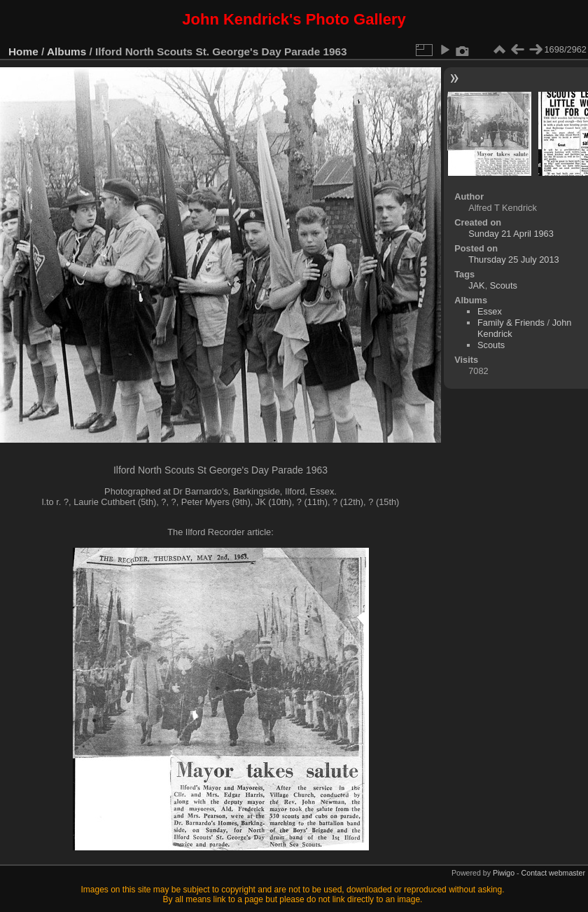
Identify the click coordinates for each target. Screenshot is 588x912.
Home (23, 51)
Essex (490, 311)
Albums (66, 51)
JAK (476, 285)
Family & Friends (511, 323)
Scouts (504, 285)
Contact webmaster (553, 873)
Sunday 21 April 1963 (511, 234)
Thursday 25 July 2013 (513, 260)
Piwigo (504, 873)
